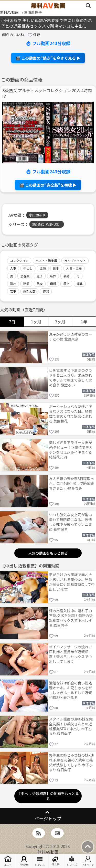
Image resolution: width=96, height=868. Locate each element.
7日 (12, 322)
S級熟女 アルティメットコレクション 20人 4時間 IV (47, 93)
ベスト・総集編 (46, 261)
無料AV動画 (48, 852)
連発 (46, 291)
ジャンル (40, 861)
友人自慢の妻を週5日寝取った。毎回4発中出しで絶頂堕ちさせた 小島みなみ (72, 483)
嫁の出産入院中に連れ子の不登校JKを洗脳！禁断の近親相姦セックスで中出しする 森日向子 (71, 618)
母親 (53, 284)
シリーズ (72, 861)
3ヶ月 (60, 322)
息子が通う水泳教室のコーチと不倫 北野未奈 (71, 337)
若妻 (13, 291)
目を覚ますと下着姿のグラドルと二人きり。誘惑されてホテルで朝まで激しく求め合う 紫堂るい (71, 377)
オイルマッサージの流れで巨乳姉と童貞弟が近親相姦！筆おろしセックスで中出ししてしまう (71, 654)
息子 (40, 276)
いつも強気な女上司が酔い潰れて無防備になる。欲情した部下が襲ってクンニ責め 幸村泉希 (71, 522)
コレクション (19, 261)
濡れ (13, 284)
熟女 (40, 284)
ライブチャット (75, 261)
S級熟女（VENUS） (47, 224)
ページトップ (48, 818)
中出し (28, 268)
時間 (26, 284)
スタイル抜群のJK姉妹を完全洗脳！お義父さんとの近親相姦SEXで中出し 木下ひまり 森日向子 (71, 726)
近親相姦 (29, 291)
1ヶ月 (36, 322)
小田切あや (37, 215)
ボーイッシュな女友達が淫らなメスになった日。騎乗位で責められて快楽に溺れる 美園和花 (71, 413)
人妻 (13, 268)
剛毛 (56, 268)
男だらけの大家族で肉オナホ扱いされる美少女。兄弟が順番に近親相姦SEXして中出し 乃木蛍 (72, 582)
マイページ (88, 861)
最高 (66, 276)
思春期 (25, 276)
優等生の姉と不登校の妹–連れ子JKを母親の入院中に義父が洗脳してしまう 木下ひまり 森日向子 (72, 762)
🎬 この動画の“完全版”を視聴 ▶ (48, 185)
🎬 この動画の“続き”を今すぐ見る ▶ (48, 58)
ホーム (8, 861)
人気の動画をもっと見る (48, 553)
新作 (53, 276)
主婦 (43, 268)
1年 (84, 322)
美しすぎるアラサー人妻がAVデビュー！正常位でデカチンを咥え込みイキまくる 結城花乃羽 (71, 449)
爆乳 (80, 284)
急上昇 (56, 861)
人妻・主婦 (74, 268)
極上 (66, 284)
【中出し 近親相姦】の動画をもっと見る (48, 796)
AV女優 (24, 861)
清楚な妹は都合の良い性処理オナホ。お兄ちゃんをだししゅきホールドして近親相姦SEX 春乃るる (71, 690)
